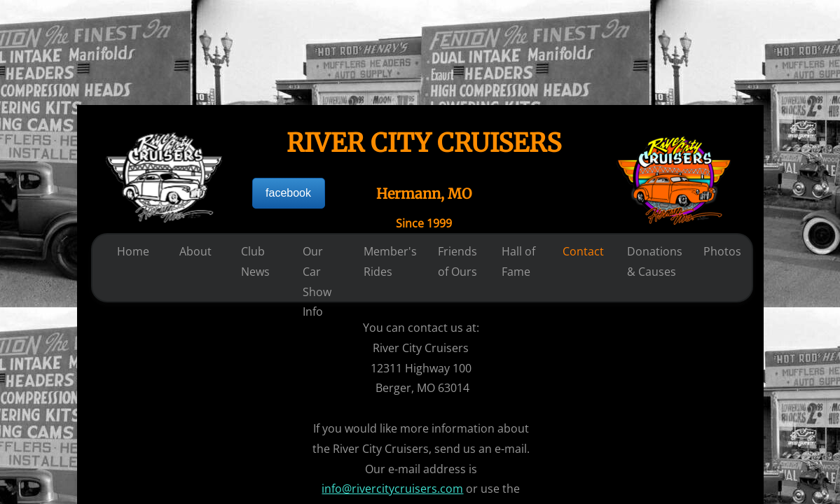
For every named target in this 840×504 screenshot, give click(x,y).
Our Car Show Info (317, 281)
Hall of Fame (518, 261)
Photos (722, 251)
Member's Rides (390, 261)
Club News (255, 261)
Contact (583, 251)
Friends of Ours (457, 261)
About (195, 251)
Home (133, 251)
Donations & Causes (655, 261)
